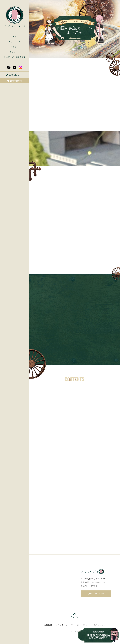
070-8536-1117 (15, 75)
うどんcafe (75, 631)
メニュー (15, 47)
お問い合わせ (15, 81)
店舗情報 (48, 625)
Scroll (75, 46)
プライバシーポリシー (80, 625)
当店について (15, 42)
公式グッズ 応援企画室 (15, 57)
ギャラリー (15, 52)
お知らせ (15, 37)
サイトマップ (99, 625)
